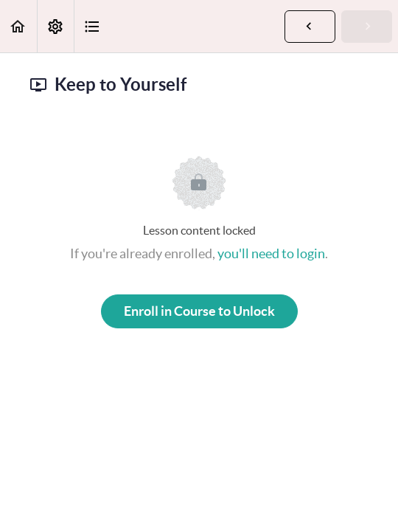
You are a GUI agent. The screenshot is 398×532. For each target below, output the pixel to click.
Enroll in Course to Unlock (199, 311)
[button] (18, 26)
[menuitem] (55, 26)
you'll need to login (271, 253)
